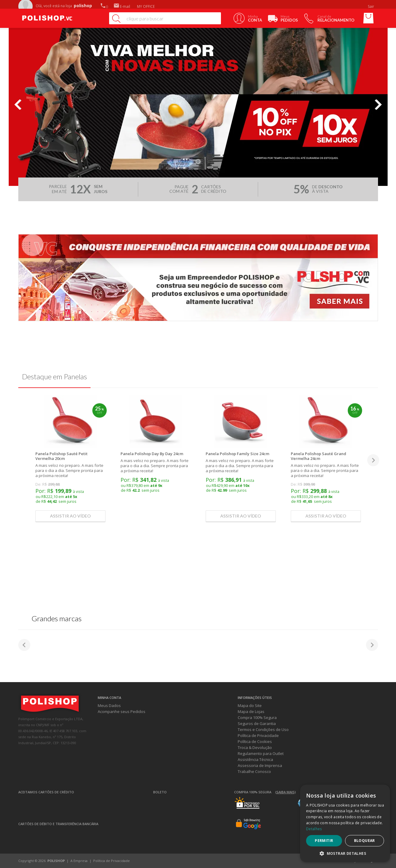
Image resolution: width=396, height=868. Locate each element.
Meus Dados (109, 705)
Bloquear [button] (365, 841)
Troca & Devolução (255, 747)
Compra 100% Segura (257, 717)
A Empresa (79, 861)
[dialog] (345, 823)
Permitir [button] (324, 841)
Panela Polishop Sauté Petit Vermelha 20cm (61, 456)
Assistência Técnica (255, 759)
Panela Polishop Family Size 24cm (237, 454)
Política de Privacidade (258, 735)
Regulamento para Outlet (261, 753)
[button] (345, 853)
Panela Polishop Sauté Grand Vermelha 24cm (319, 456)
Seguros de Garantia (257, 723)
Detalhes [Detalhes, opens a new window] (314, 829)
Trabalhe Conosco (254, 771)
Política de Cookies (255, 741)
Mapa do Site (250, 705)
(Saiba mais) (286, 792)
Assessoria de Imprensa (260, 765)
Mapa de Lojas (251, 711)
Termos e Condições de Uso (263, 729)
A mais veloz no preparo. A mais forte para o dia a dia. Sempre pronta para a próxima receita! (69, 470)
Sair (371, 6)
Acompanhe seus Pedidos (122, 711)
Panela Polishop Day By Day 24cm (152, 454)
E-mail (122, 6)
